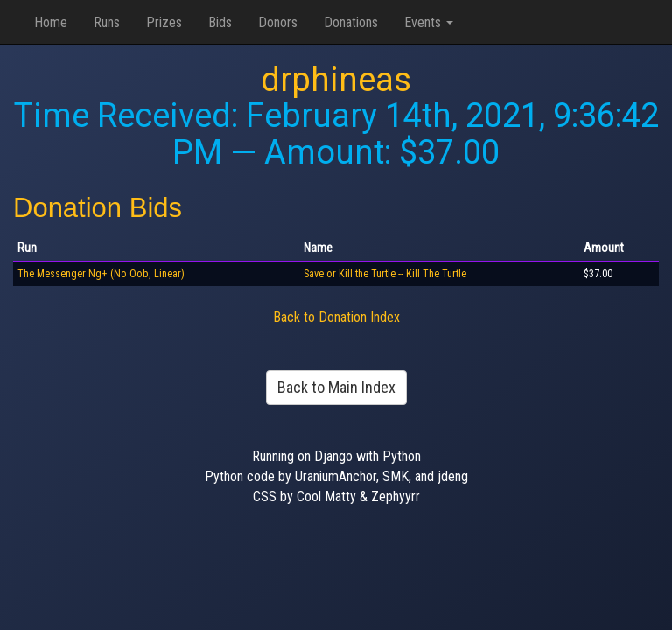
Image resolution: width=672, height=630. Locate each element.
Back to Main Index (336, 387)
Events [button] (429, 22)
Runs (107, 22)
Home (51, 22)
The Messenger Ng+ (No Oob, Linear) (101, 274)
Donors (278, 22)
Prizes (164, 22)
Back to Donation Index (336, 317)
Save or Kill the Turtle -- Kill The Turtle (385, 274)
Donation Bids (98, 208)
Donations (351, 22)
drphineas (336, 80)
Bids (220, 22)
